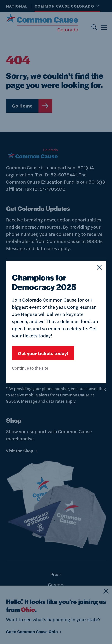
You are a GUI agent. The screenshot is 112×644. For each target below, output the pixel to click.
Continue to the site (30, 368)
